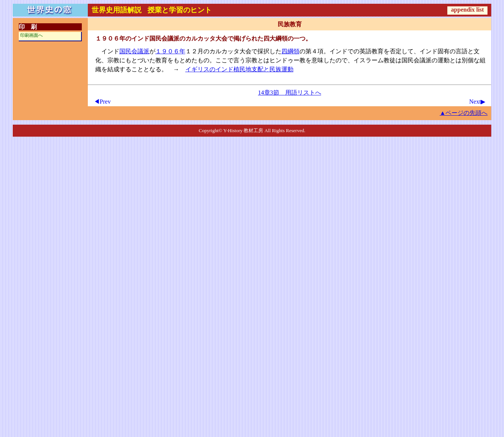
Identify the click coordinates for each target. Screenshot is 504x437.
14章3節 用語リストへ (290, 93)
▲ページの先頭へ (464, 113)
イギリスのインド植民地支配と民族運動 (239, 69)
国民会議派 (134, 51)
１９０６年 (170, 51)
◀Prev (102, 102)
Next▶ (477, 102)
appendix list (468, 10)
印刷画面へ (32, 35)
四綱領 (290, 51)
